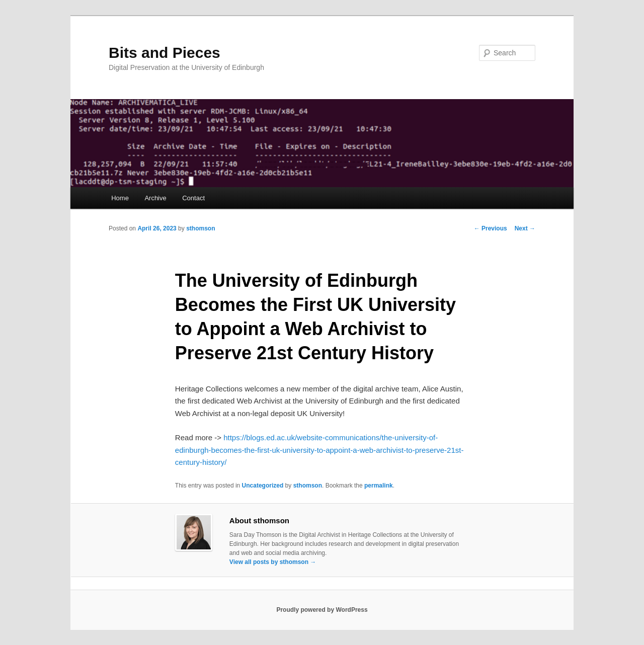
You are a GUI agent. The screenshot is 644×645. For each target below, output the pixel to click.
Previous (491, 228)
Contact (193, 198)
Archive (155, 198)
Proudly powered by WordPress (322, 610)
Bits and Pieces (165, 53)
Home (120, 198)
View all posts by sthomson (273, 562)
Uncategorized (263, 486)
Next (525, 228)
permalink (379, 486)
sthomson (200, 228)
